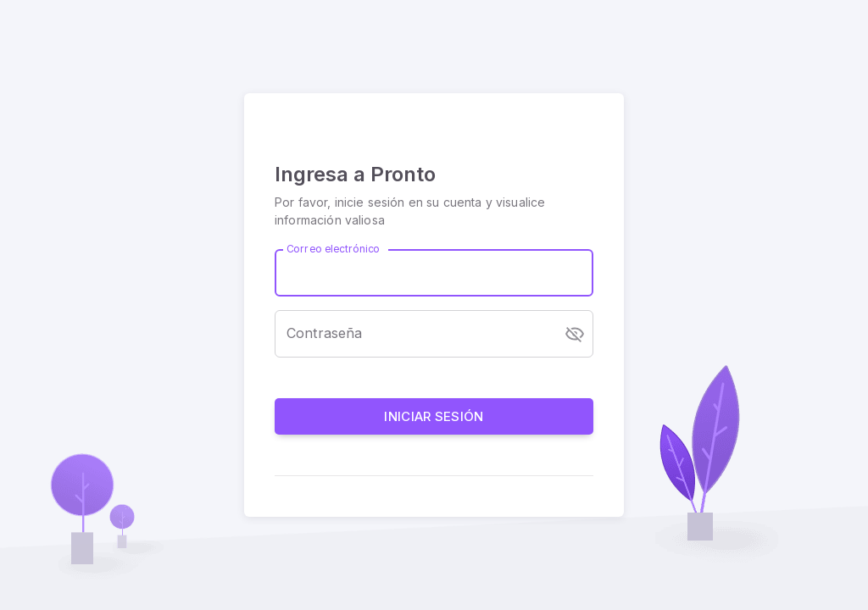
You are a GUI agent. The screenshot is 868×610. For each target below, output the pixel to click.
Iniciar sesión (434, 416)
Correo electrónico (333, 249)
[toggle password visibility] (575, 334)
